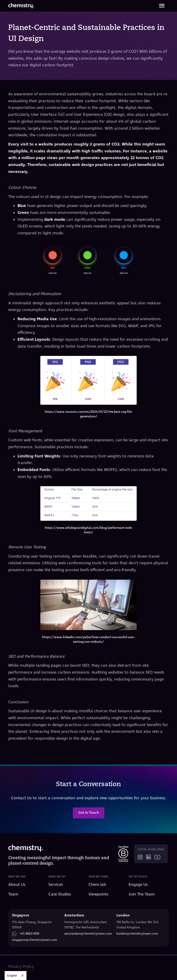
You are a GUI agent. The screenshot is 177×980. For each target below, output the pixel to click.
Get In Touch (89, 816)
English (12, 976)
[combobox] (16, 976)
